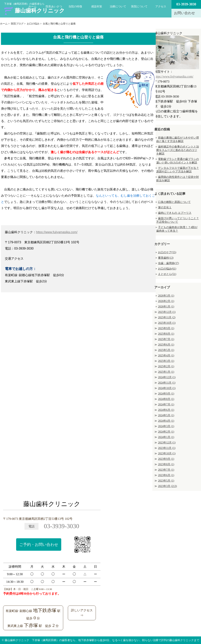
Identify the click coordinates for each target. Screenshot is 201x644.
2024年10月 (167, 388)
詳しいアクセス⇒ (82, 613)
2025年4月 (166, 356)
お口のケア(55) (167, 252)
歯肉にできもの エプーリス (175, 213)
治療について (118, 7)
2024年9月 (166, 394)
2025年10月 (167, 323)
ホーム (32, 7)
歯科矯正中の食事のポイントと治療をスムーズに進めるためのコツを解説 (178, 150)
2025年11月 (167, 317)
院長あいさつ (54, 7)
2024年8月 (166, 399)
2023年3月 (167, 486)
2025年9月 (166, 328)
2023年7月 (166, 470)
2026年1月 (166, 307)
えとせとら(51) (167, 274)
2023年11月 (167, 448)
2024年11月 (167, 383)
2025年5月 (166, 350)
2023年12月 (167, 443)
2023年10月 (167, 453)
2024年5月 (166, 415)
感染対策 (97, 7)
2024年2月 (166, 432)
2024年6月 (166, 410)
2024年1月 (166, 437)
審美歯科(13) (166, 258)
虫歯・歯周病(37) (168, 263)
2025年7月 (166, 339)
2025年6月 (166, 345)
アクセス (161, 7)
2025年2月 (166, 366)
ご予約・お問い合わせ (39, 545)
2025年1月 (166, 372)
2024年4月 (166, 421)
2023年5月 (166, 481)
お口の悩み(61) (167, 269)
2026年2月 (166, 301)
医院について (139, 7)
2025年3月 (166, 361)
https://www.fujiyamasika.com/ (57, 232)
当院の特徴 (75, 7)
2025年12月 (167, 312)
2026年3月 (166, 296)
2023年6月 (166, 475)
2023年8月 (166, 464)
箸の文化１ (165, 207)
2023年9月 (166, 459)
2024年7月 (166, 404)
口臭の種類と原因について (174, 202)
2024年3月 (166, 426)
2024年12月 (167, 377)
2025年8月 (166, 334)
